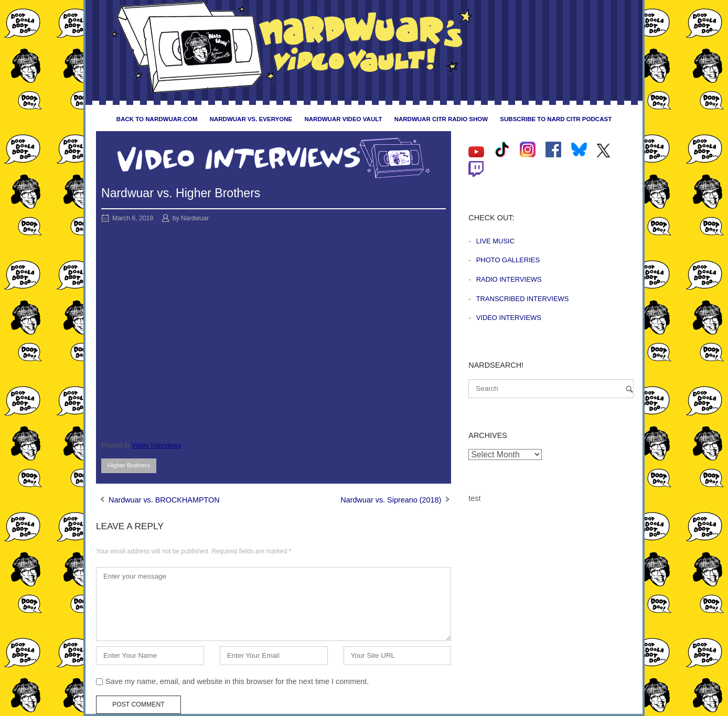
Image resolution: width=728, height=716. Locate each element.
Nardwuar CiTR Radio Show (441, 119)
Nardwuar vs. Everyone (251, 119)
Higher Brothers (129, 465)
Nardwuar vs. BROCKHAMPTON (164, 500)
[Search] (629, 389)
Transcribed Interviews (523, 299)
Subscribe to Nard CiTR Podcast (556, 119)
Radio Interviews (509, 279)
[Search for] (551, 389)
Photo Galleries (508, 260)
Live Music (495, 241)
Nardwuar (195, 218)
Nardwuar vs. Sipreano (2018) (391, 500)
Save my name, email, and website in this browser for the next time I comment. (237, 681)
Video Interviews (157, 445)
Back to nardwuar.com (157, 119)
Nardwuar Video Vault (343, 119)
